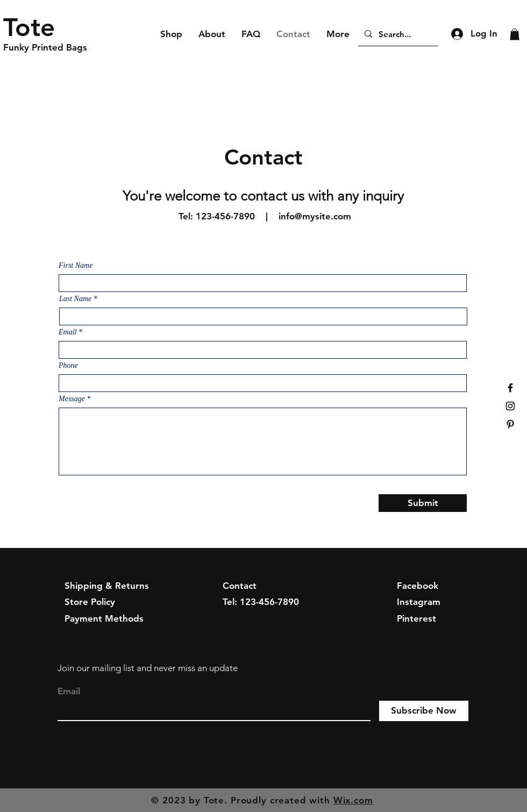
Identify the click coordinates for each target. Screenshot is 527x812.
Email (67, 332)
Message (72, 399)
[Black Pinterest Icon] (510, 424)
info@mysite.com (315, 216)
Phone (68, 366)
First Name (76, 266)
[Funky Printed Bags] (54, 48)
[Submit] (423, 503)
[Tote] (54, 27)
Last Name (75, 299)
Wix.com (353, 800)
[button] (515, 34)
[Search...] (397, 34)
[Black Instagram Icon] (510, 406)
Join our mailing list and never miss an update (148, 668)
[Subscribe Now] (424, 711)
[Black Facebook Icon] (510, 388)
